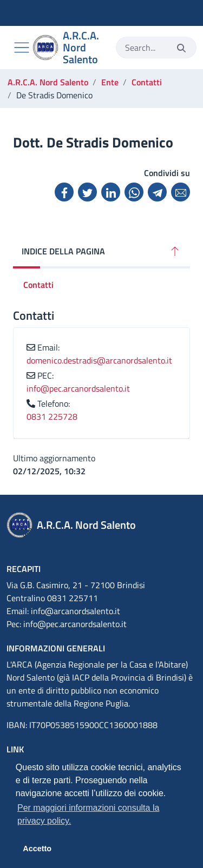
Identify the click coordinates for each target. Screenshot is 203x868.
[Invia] (181, 48)
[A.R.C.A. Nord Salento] (70, 48)
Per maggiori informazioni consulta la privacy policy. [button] (88, 814)
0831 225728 (52, 416)
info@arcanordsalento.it (76, 611)
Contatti (38, 285)
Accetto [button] (37, 849)
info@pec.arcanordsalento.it (78, 388)
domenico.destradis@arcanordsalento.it (99, 360)
